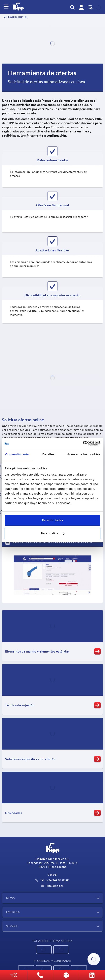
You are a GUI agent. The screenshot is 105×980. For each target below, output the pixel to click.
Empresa (13, 912)
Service (12, 926)
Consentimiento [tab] (17, 454)
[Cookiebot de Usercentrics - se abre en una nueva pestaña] (83, 443)
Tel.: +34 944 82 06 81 (53, 880)
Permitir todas (52, 520)
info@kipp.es (52, 886)
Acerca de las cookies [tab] (84, 454)
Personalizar (53, 533)
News (11, 898)
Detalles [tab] (49, 454)
